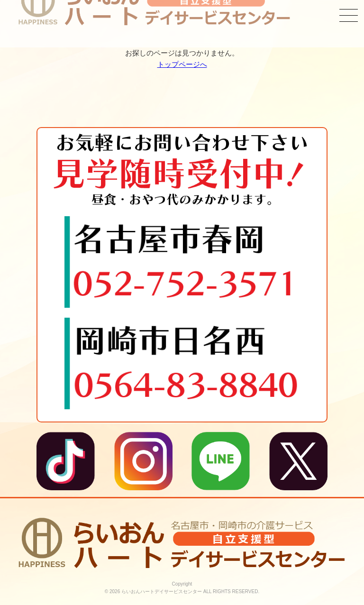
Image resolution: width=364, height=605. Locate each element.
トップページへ (182, 64)
